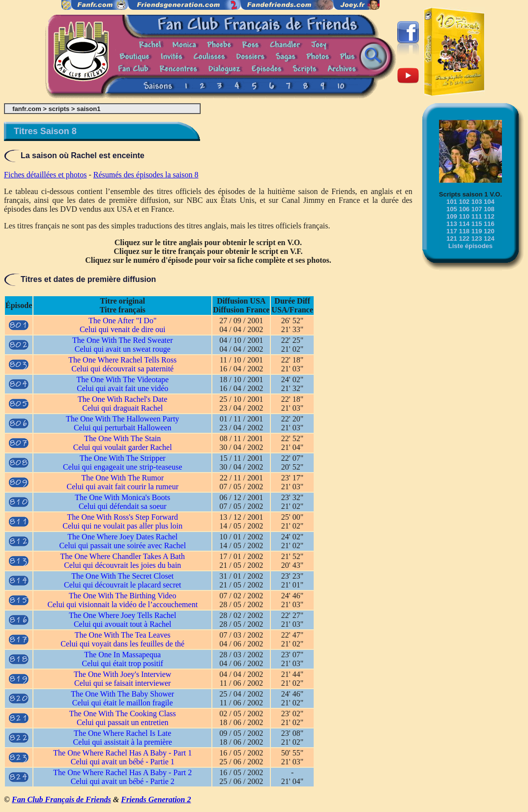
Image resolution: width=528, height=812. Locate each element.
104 (489, 202)
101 (452, 202)
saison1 (88, 109)
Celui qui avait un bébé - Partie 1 (123, 762)
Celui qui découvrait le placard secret (123, 585)
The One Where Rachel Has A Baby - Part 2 (122, 772)
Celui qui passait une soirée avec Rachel (122, 546)
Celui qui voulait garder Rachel (123, 447)
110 (464, 216)
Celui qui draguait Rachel (122, 408)
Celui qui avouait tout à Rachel (123, 624)
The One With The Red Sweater (122, 340)
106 (464, 209)
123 (477, 238)
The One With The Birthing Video (122, 596)
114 (464, 224)
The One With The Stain (122, 438)
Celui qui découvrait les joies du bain (122, 565)
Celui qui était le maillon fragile (123, 703)
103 (477, 202)
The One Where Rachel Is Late (122, 733)
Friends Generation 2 (156, 799)
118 (464, 231)
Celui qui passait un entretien (123, 722)
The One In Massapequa (122, 655)
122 (464, 238)
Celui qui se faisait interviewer (122, 683)
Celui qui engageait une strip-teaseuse (123, 467)
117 (452, 231)
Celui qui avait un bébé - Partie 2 (123, 781)
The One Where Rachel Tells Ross (122, 360)
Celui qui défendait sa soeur (123, 506)
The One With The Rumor (122, 478)
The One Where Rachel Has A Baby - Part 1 (122, 753)
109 (452, 216)
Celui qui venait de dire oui (123, 329)
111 (477, 216)
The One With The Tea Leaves (123, 635)
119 (477, 231)
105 (452, 209)
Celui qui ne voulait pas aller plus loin (122, 526)
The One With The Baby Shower (122, 694)
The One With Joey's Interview (122, 674)
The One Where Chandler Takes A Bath (123, 556)
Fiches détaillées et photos (45, 175)
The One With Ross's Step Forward (123, 517)
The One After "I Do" (122, 321)
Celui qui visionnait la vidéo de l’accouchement (122, 604)
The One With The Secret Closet (122, 576)
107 (477, 209)
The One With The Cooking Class (123, 714)
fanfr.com (27, 109)
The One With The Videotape (122, 379)
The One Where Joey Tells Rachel (122, 615)
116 (489, 224)
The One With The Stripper (123, 458)
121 (452, 238)
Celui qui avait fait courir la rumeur (123, 487)
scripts (59, 109)
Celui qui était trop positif (123, 663)
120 (489, 231)
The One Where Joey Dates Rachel (122, 537)
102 (464, 202)
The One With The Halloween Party (122, 419)
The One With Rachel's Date (122, 399)
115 (477, 224)
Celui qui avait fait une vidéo (122, 388)
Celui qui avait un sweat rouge (123, 349)
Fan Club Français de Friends (61, 799)
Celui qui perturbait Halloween (123, 428)
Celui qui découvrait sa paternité (122, 369)
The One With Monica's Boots (122, 497)
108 (489, 209)
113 (452, 224)
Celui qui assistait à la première (123, 742)
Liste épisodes (470, 246)
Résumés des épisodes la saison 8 (146, 175)
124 (489, 238)
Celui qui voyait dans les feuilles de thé (122, 644)
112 (489, 216)
